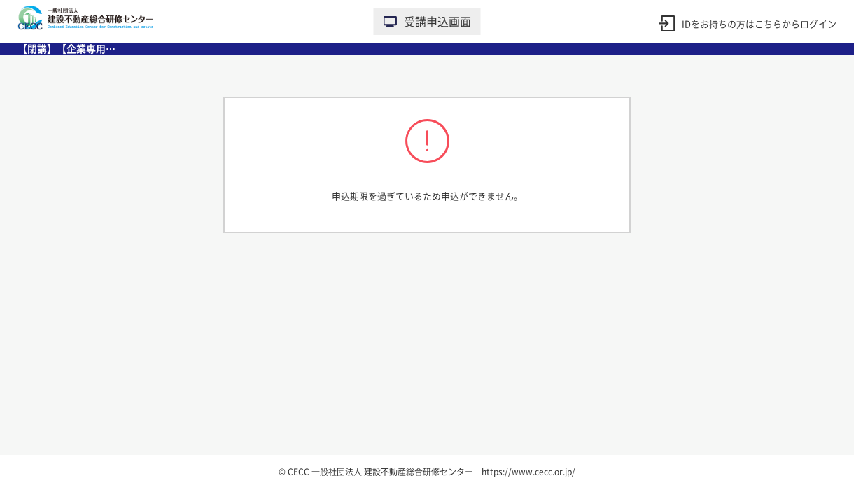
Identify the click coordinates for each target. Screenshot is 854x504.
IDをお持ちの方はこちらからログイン (759, 24)
